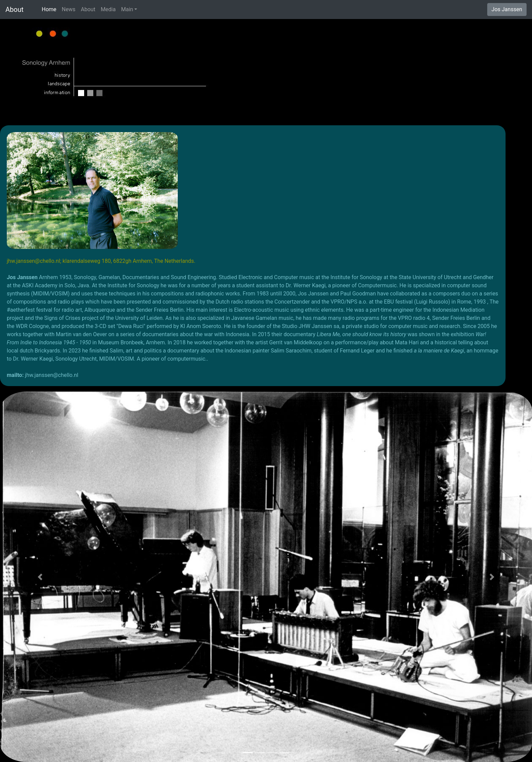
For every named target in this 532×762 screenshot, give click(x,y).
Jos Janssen (507, 9)
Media (108, 9)
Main (127, 9)
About (20, 10)
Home (50, 9)
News (69, 9)
